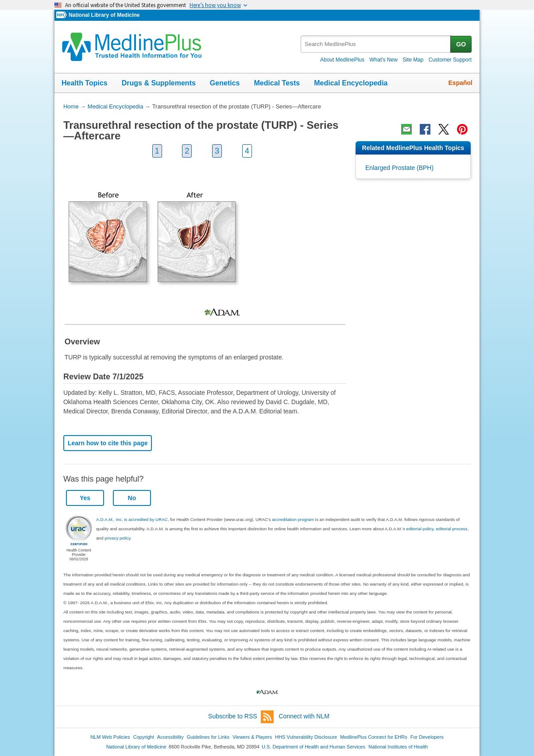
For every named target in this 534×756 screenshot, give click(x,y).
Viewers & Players (252, 737)
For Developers (427, 737)
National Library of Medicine (104, 15)
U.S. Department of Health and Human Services (313, 747)
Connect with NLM (304, 716)
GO (461, 44)
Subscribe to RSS (241, 717)
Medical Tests (277, 83)
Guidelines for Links (208, 737)
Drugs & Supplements (159, 83)
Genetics (225, 83)
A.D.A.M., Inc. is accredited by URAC (132, 519)
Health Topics (85, 83)
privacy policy (117, 538)
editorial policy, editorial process (437, 529)
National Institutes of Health (398, 747)
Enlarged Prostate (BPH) (399, 168)
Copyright (144, 737)
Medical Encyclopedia (351, 83)
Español (460, 83)
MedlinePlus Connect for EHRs (373, 737)
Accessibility (170, 737)
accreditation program (293, 519)
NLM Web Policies (110, 737)
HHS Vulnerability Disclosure (306, 737)
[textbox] (376, 44)
